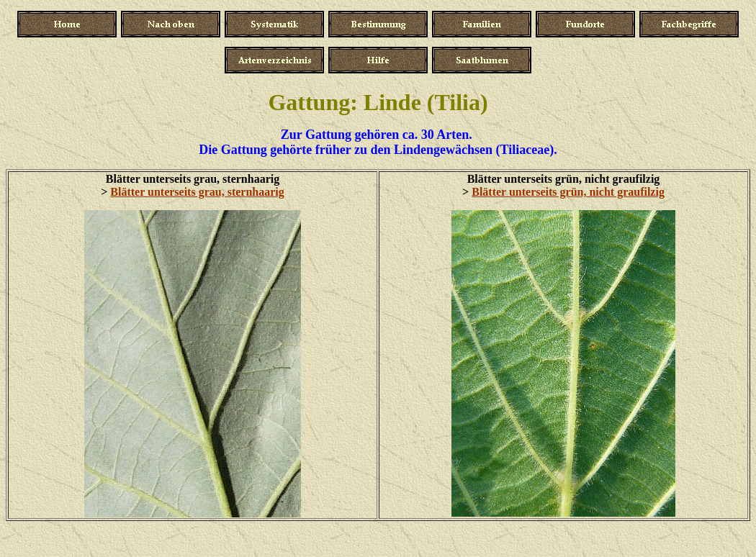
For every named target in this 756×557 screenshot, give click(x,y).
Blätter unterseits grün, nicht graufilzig (568, 192)
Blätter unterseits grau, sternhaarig (197, 192)
